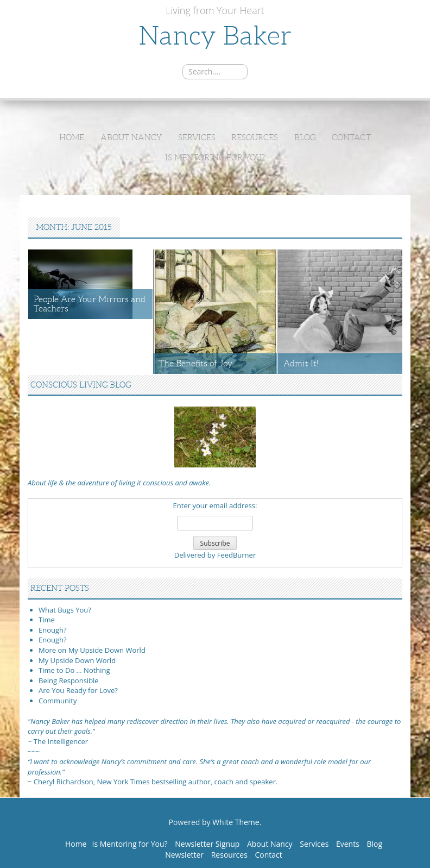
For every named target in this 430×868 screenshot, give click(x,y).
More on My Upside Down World (92, 650)
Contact (351, 138)
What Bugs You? (65, 610)
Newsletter (184, 855)
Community (58, 701)
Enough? (53, 630)
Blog (305, 138)
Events (348, 844)
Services (197, 138)
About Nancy (131, 138)
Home (72, 138)
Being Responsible (69, 680)
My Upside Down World (77, 660)
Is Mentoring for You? (215, 158)
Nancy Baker (215, 36)
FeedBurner (237, 555)
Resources (255, 138)
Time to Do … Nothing (74, 670)
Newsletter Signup (207, 844)
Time (47, 620)
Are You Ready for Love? (78, 690)
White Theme (236, 822)
